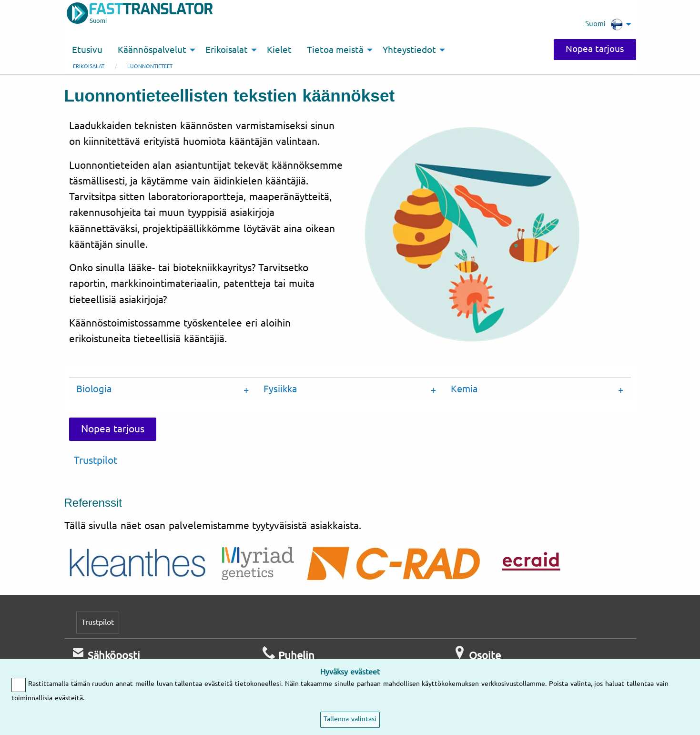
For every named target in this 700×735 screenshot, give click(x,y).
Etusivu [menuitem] (87, 50)
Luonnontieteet (150, 66)
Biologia (94, 389)
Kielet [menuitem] (279, 50)
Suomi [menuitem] (604, 24)
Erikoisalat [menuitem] (227, 50)
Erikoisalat (89, 66)
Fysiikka (280, 389)
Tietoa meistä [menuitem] (335, 50)
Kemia (464, 389)
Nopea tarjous (595, 49)
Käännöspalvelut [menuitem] (152, 50)
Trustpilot (96, 460)
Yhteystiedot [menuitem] (409, 50)
